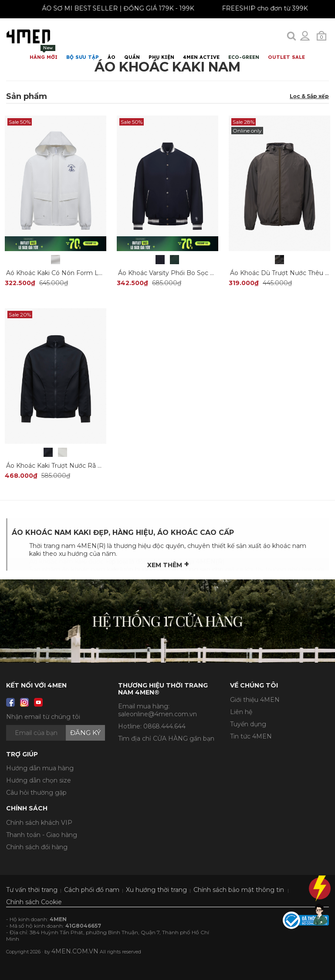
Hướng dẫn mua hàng (40, 768)
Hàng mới (44, 53)
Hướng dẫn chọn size (39, 780)
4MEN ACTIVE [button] (201, 57)
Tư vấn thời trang (32, 890)
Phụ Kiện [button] (161, 57)
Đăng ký (85, 733)
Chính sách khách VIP (39, 823)
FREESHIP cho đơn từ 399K (269, 8)
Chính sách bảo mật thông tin (239, 890)
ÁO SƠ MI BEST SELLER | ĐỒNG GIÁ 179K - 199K (122, 8)
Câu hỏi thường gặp (36, 793)
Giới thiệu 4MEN (255, 700)
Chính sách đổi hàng (37, 847)
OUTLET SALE (286, 57)
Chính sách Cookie (34, 902)
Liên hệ (241, 712)
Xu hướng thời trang (156, 890)
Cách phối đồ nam (92, 890)
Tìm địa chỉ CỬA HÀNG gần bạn (166, 738)
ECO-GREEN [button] (244, 57)
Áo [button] (112, 57)
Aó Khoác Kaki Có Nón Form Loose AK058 (71, 273)
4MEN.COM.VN (75, 951)
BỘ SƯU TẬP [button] (83, 57)
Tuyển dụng (248, 724)
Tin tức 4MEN (251, 736)
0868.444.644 (164, 726)
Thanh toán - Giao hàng (42, 835)
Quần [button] (132, 57)
